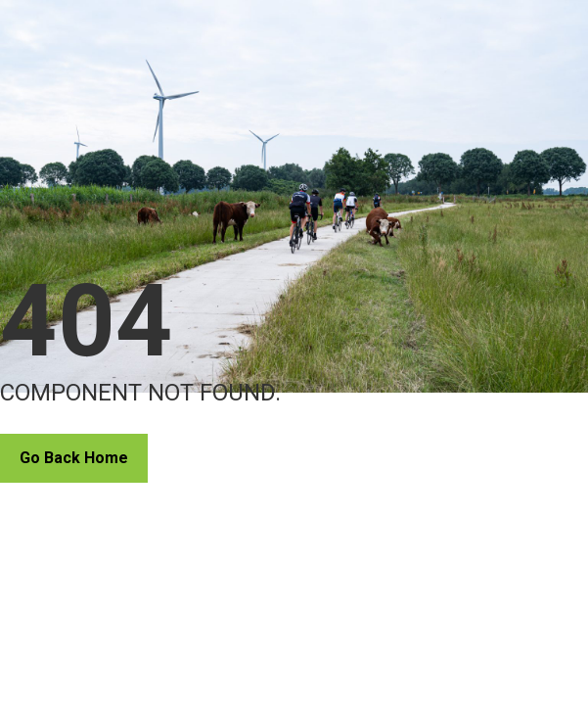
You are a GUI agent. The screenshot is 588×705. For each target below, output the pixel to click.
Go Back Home (74, 458)
